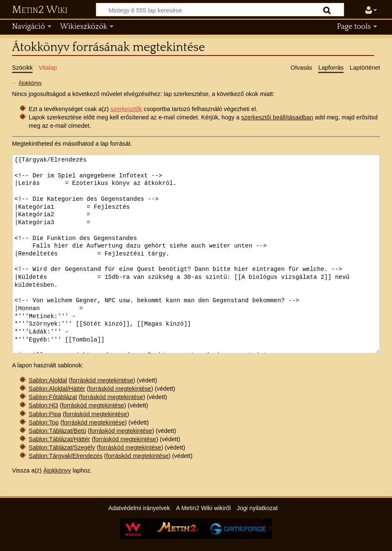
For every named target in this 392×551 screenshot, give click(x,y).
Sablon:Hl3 (43, 405)
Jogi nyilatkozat (257, 508)
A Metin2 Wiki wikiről (203, 508)
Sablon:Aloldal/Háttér (57, 389)
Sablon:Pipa (45, 414)
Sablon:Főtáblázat (53, 397)
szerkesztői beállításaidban (277, 117)
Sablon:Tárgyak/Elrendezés (66, 456)
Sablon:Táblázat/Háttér (59, 439)
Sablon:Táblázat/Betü (58, 431)
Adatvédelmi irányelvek (139, 508)
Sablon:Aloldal (48, 380)
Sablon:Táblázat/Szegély (62, 447)
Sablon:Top (44, 422)
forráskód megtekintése (102, 380)
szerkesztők (126, 109)
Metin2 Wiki (40, 10)
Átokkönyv (30, 83)
